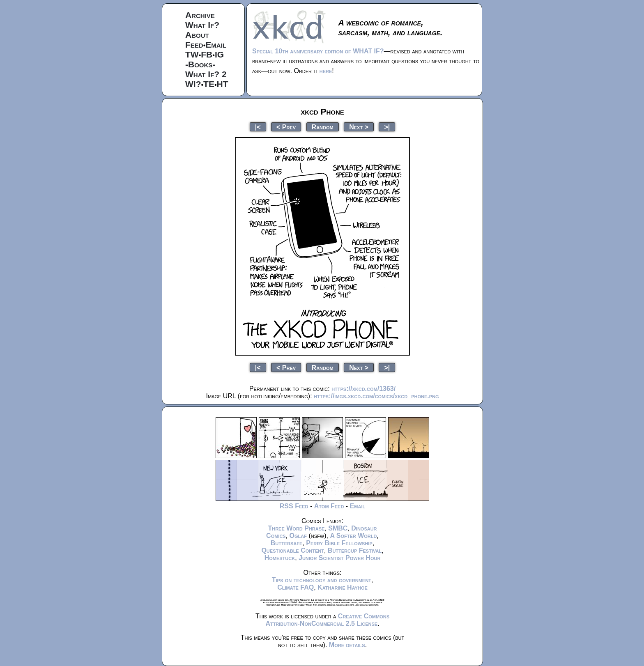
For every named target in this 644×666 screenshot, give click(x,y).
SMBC (338, 528)
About (197, 35)
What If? (202, 25)
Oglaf (298, 536)
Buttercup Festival (355, 550)
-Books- (200, 64)
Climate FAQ (296, 587)
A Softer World (353, 536)
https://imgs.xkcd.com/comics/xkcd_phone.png (376, 396)
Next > (359, 127)
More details (347, 645)
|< (258, 127)
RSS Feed (294, 506)
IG (219, 54)
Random (323, 127)
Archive (200, 15)
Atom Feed (329, 506)
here (326, 71)
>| (387, 127)
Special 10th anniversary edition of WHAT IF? (318, 51)
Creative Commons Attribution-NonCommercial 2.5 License (327, 620)
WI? (193, 84)
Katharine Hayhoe (343, 587)
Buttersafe (287, 543)
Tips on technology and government (322, 580)
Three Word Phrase (296, 528)
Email (216, 45)
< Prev (286, 127)
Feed (194, 45)
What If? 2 (206, 74)
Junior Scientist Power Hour (339, 558)
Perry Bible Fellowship (339, 543)
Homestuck (280, 558)
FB (207, 54)
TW (192, 54)
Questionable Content (293, 550)
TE (209, 84)
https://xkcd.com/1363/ (363, 389)
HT (223, 84)
